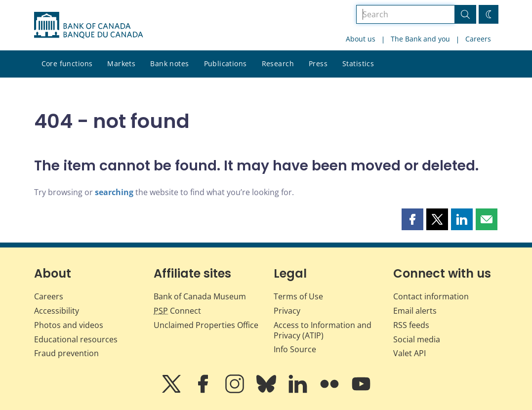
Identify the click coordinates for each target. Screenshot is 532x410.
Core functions (67, 63)
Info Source (295, 349)
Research (278, 63)
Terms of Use (298, 296)
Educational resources (76, 339)
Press (318, 63)
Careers (478, 39)
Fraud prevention (66, 353)
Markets (121, 63)
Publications (225, 63)
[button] (412, 219)
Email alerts (415, 311)
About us (361, 39)
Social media (417, 339)
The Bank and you (420, 39)
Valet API (409, 353)
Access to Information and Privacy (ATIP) (323, 330)
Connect (177, 311)
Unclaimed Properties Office (206, 325)
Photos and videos (69, 325)
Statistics (358, 63)
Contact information (431, 296)
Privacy (287, 311)
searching (114, 192)
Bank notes (169, 63)
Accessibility (57, 311)
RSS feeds (411, 325)
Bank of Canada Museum (200, 296)
